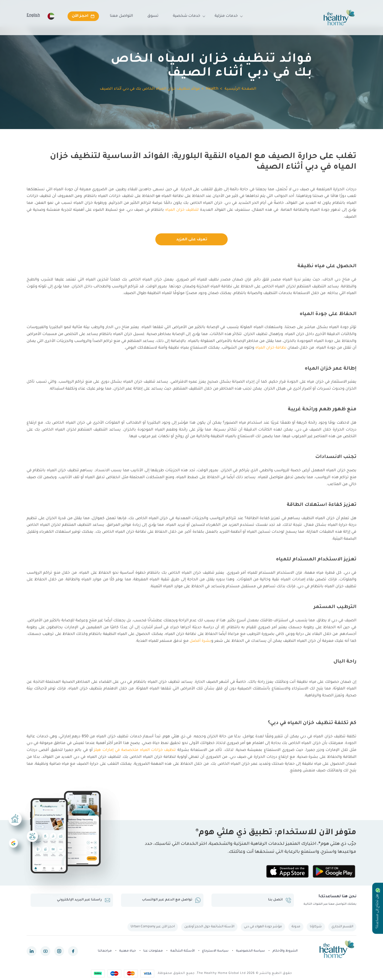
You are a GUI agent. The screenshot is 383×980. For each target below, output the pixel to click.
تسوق (153, 16)
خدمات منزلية (226, 16)
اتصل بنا (280, 900)
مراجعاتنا (105, 951)
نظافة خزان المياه (271, 348)
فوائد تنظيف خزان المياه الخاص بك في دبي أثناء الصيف (150, 89)
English (33, 16)
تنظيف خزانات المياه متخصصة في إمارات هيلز (135, 750)
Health (212, 89)
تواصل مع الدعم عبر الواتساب (171, 900)
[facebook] (73, 951)
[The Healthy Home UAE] (339, 18)
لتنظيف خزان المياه (182, 210)
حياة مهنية (128, 951)
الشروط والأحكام (285, 951)
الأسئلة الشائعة (182, 951)
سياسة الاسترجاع (215, 951)
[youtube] (45, 951)
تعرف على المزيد (192, 240)
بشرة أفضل (200, 641)
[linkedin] (32, 951)
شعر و (217, 641)
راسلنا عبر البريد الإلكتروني (84, 900)
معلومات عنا (153, 951)
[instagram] (59, 951)
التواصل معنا (121, 16)
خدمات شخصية (187, 16)
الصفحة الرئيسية (240, 89)
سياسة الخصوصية (250, 951)
